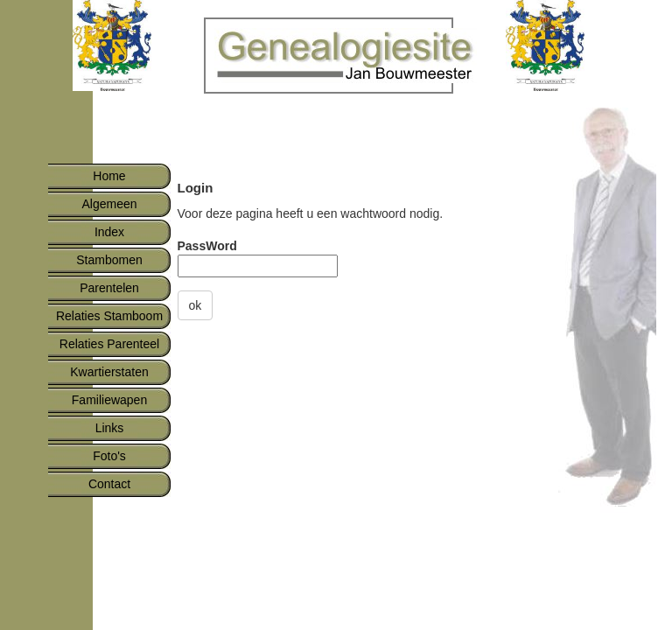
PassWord (207, 246)
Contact (109, 484)
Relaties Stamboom (109, 316)
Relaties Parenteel (109, 344)
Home (109, 176)
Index (109, 232)
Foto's (109, 456)
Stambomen (109, 260)
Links (110, 428)
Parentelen (109, 288)
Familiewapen (109, 400)
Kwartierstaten (109, 372)
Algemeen (109, 204)
